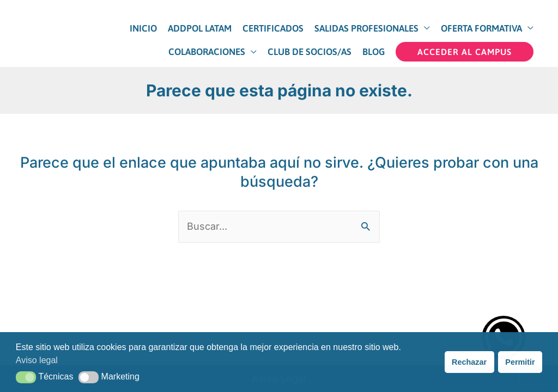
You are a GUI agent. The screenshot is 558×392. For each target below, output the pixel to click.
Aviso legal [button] (37, 360)
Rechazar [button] (469, 362)
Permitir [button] (520, 362)
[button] (465, 52)
